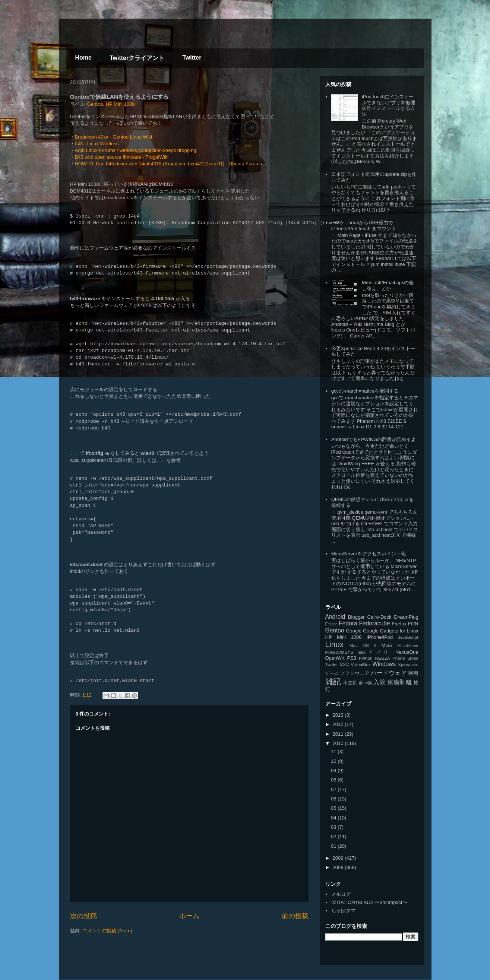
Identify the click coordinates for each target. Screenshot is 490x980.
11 (334, 751)
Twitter (192, 58)
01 (334, 846)
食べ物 (365, 683)
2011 (339, 734)
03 (334, 827)
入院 (380, 682)
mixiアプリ (374, 652)
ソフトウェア (355, 673)
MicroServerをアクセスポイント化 (369, 554)
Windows (384, 664)
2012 (339, 724)
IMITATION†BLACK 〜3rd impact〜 (369, 902)
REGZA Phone (390, 658)
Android (335, 617)
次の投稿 (83, 916)
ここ (161, 460)
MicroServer (408, 646)
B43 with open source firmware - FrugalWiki (122, 157)
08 (334, 780)
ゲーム (332, 673)
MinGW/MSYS (339, 652)
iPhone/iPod (380, 637)
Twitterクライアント (137, 58)
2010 (339, 743)
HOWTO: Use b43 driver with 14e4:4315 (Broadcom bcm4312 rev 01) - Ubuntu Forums (169, 164)
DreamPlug (406, 617)
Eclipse (332, 624)
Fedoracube (374, 623)
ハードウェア (389, 673)
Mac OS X (363, 645)
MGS (387, 645)
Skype (413, 658)
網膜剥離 (400, 682)
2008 (339, 867)
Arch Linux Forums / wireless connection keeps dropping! (136, 150)
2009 (339, 858)
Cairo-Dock (380, 617)
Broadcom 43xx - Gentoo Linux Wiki (113, 137)
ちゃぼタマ (343, 911)
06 (334, 799)
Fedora (348, 623)
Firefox (399, 624)
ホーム (189, 916)
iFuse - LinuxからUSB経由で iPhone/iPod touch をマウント (364, 226)
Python (366, 658)
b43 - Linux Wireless (97, 144)
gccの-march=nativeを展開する (365, 391)
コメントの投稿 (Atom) (107, 931)
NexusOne (407, 652)
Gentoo (95, 104)
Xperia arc (408, 664)
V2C (344, 664)
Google (354, 631)
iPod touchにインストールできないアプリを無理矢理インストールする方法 (388, 105)
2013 (339, 715)
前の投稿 (295, 916)
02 (334, 836)
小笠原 (350, 683)
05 (334, 808)
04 (334, 818)
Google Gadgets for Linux (391, 631)
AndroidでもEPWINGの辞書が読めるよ (374, 439)
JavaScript (408, 637)
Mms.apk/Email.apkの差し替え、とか (388, 286)
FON (413, 624)
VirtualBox (361, 664)
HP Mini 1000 (120, 104)
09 (334, 770)
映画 (413, 673)
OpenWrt (335, 658)
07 (334, 789)
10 (334, 761)
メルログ (341, 894)
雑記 (333, 681)
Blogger (356, 617)
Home (83, 58)
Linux (335, 644)
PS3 (352, 658)
